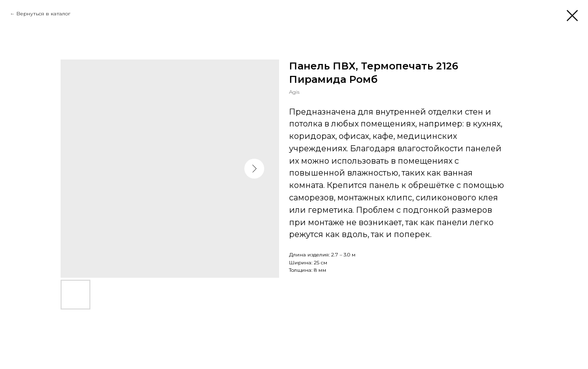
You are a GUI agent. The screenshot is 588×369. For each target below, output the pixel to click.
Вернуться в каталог (43, 14)
